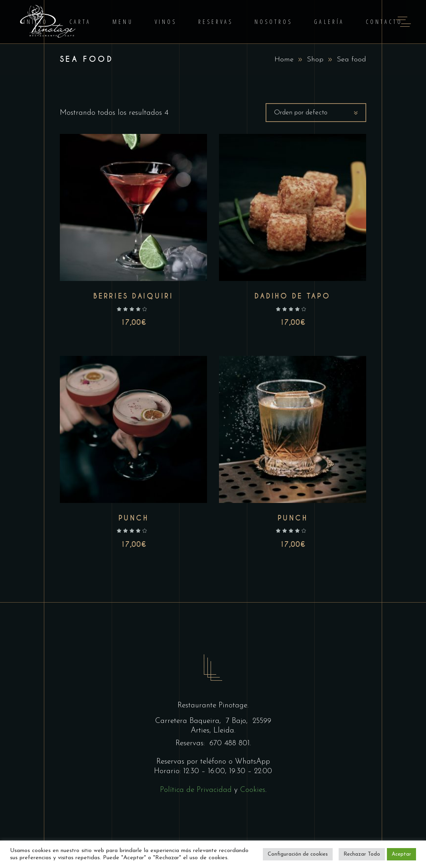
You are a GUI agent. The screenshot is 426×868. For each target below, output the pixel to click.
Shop (315, 60)
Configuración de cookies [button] (298, 854)
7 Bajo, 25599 (247, 721)
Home (284, 60)
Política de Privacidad (196, 790)
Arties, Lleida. (213, 731)
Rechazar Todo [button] (362, 854)
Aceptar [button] (401, 854)
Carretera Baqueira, (189, 721)
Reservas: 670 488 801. (213, 743)
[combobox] (316, 113)
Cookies (253, 790)
